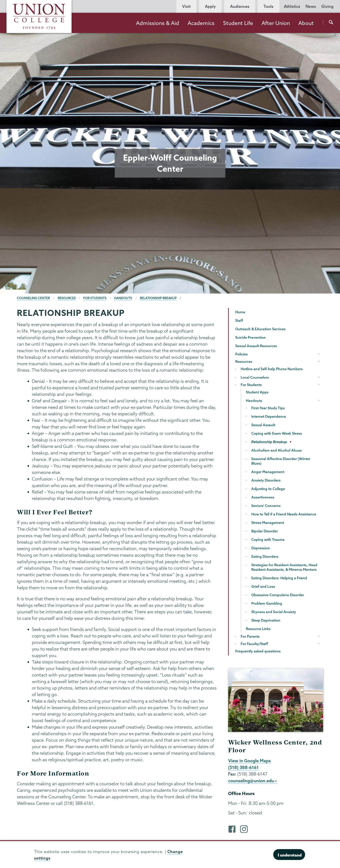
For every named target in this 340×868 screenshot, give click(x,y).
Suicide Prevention (251, 337)
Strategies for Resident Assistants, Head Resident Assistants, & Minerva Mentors (284, 567)
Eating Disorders (265, 556)
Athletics (292, 6)
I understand (290, 855)
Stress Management (268, 523)
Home (240, 312)
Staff (239, 320)
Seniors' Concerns (266, 506)
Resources (67, 298)
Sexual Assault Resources (256, 346)
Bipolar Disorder (265, 531)
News (311, 6)
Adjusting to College (268, 489)
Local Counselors (255, 377)
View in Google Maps (249, 761)
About (306, 23)
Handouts (123, 298)
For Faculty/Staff (254, 644)
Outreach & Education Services (260, 329)
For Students (95, 298)
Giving (327, 6)
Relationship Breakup (158, 298)
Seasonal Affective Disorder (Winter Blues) (281, 461)
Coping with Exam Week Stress (277, 433)
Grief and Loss (263, 586)
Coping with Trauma (268, 540)
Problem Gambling (267, 603)
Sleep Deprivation (266, 620)
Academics (201, 23)
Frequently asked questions (258, 651)
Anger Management (268, 472)
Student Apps (257, 392)
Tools (268, 6)
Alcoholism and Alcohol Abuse (277, 450)
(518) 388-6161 (243, 767)
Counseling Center (33, 298)
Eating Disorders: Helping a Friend (279, 578)
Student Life (238, 23)
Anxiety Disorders (266, 480)
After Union (276, 23)
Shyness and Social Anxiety (274, 612)
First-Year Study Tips (268, 408)
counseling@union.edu (253, 781)
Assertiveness (263, 497)
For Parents (250, 636)
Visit (186, 6)
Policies (241, 354)
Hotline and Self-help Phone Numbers (272, 369)
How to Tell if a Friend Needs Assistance (284, 514)
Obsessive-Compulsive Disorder (278, 595)
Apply (210, 6)
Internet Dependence (269, 416)
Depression (261, 548)
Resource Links (258, 629)
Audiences (240, 6)
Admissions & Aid (158, 23)
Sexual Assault (263, 425)
